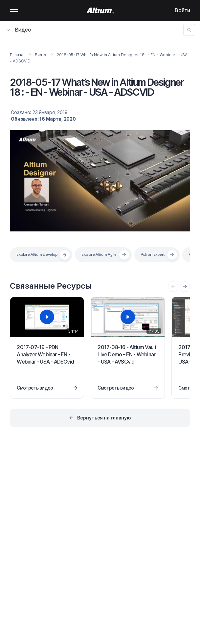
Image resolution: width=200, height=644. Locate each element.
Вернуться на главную (104, 418)
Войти (182, 10)
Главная (18, 55)
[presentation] (185, 287)
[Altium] (100, 11)
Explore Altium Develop (37, 254)
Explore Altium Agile (99, 254)
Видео (19, 30)
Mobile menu (14, 11)
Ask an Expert (153, 254)
